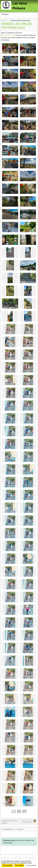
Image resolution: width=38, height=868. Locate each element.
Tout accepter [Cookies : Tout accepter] (7, 865)
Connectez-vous (9, 840)
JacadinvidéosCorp (8, 35)
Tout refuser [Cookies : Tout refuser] (19, 865)
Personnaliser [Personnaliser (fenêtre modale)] (31, 865)
